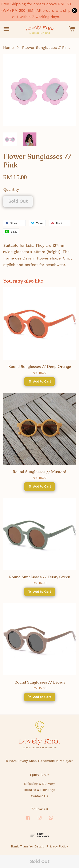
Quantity (11, 189)
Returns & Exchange (39, 790)
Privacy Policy (57, 846)
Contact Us (39, 796)
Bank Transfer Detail (27, 846)
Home (8, 47)
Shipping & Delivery (40, 784)
